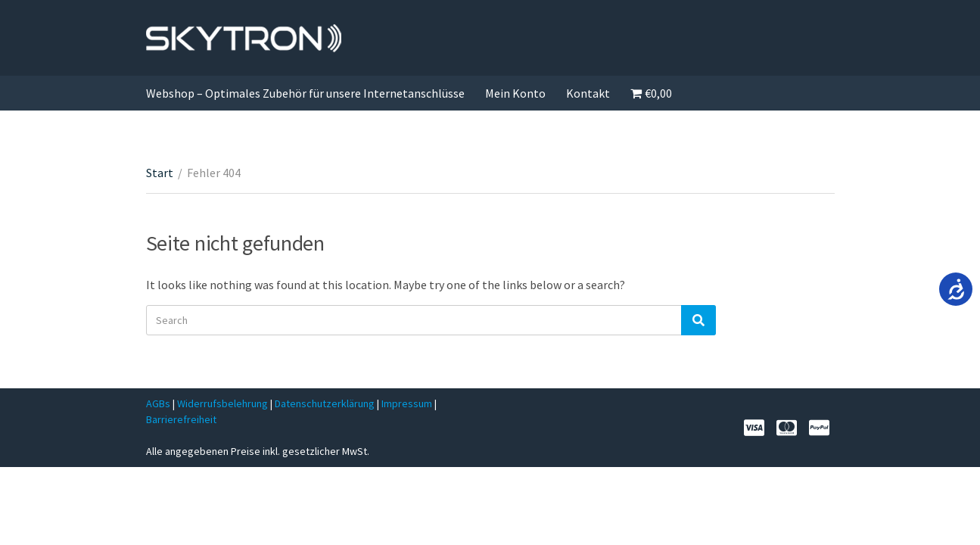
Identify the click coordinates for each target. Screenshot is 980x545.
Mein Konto (515, 93)
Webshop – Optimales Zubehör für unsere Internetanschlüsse (305, 93)
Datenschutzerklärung (326, 403)
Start (160, 173)
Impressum (408, 403)
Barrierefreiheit (181, 419)
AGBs (158, 403)
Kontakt (588, 93)
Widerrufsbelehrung (222, 403)
